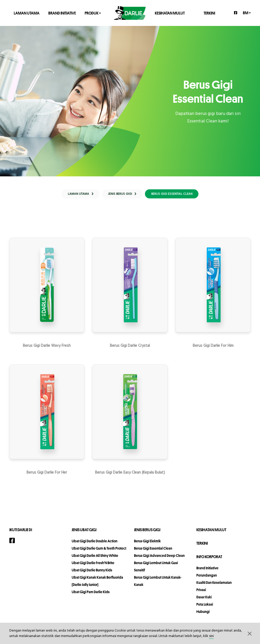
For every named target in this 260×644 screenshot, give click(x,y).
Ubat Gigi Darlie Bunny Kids (92, 573)
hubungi (203, 614)
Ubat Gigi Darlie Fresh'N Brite (93, 565)
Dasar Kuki (204, 600)
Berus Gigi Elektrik (147, 544)
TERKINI (209, 13)
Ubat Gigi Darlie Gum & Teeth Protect (99, 551)
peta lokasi (205, 607)
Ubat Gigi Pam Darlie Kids (91, 594)
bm (247, 13)
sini (211, 636)
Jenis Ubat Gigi (84, 532)
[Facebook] (236, 13)
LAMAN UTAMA (27, 13)
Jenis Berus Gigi (147, 532)
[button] (250, 633)
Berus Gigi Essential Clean (153, 551)
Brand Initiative (62, 13)
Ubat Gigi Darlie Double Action (95, 544)
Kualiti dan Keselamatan (214, 585)
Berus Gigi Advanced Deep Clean (159, 558)
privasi (201, 592)
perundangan (207, 578)
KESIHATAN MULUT (170, 13)
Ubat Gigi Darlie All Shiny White (95, 558)
